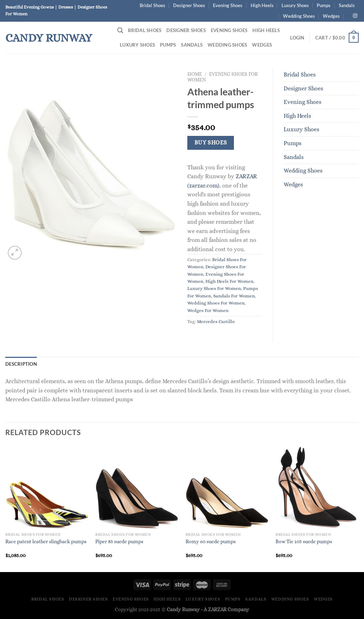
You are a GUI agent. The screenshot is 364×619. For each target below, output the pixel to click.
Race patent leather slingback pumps (46, 541)
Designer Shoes (189, 5)
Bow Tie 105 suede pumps (304, 541)
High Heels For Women (229, 281)
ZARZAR (217, 609)
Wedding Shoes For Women (216, 303)
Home (195, 74)
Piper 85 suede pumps (119, 541)
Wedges (331, 16)
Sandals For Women (234, 296)
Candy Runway (49, 38)
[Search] (120, 30)
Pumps (324, 5)
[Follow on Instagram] (355, 16)
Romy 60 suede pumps (211, 541)
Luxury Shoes (295, 5)
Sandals (347, 5)
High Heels (262, 5)
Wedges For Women (208, 310)
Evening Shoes (228, 5)
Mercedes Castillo (216, 321)
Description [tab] (21, 364)
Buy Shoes (211, 143)
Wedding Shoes (299, 16)
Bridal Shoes (152, 5)
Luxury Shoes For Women (214, 288)
